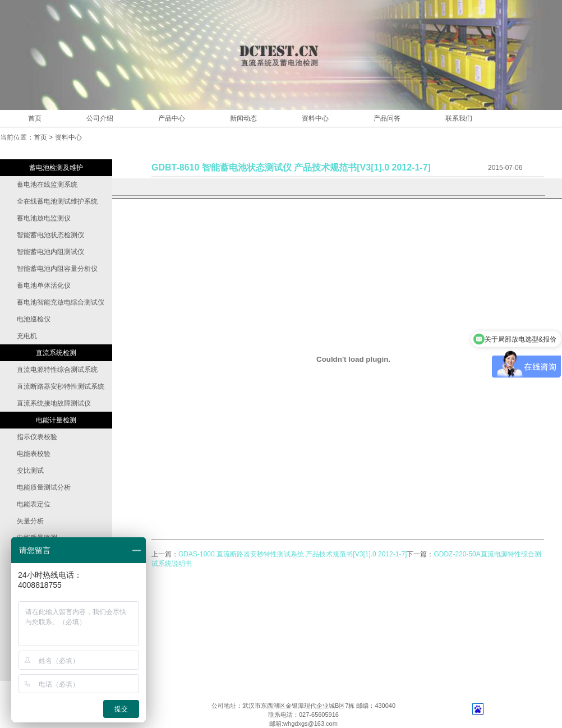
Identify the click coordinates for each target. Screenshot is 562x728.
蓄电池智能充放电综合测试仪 (61, 302)
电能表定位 (34, 504)
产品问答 (387, 118)
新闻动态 (243, 118)
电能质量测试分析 (44, 487)
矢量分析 (30, 521)
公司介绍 (100, 118)
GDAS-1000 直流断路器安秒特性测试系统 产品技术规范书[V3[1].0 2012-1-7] (292, 554)
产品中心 (172, 118)
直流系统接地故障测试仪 (54, 403)
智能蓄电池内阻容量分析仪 (57, 269)
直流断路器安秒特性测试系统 (61, 386)
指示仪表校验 (37, 437)
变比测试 (30, 471)
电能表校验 (34, 454)
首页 (35, 118)
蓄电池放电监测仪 (44, 218)
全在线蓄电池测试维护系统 (57, 201)
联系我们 (459, 118)
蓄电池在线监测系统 (47, 185)
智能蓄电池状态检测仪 (50, 235)
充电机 (27, 336)
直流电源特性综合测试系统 (57, 370)
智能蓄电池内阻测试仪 (50, 252)
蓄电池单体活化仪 (44, 285)
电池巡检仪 (34, 319)
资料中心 (315, 118)
